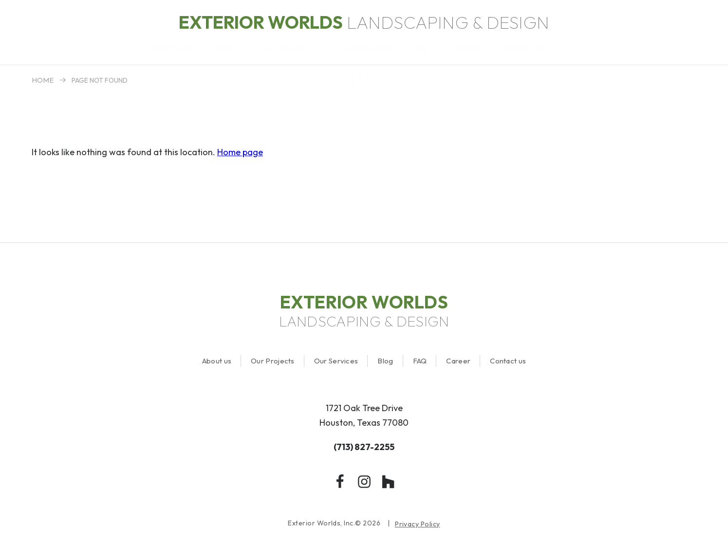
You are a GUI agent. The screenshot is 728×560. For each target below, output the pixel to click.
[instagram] (364, 482)
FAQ (420, 361)
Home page (240, 152)
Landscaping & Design (364, 22)
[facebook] (340, 482)
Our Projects (273, 361)
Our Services (336, 361)
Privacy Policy (418, 524)
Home (43, 80)
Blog (385, 361)
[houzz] (389, 482)
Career (458, 361)
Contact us (508, 361)
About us (217, 361)
